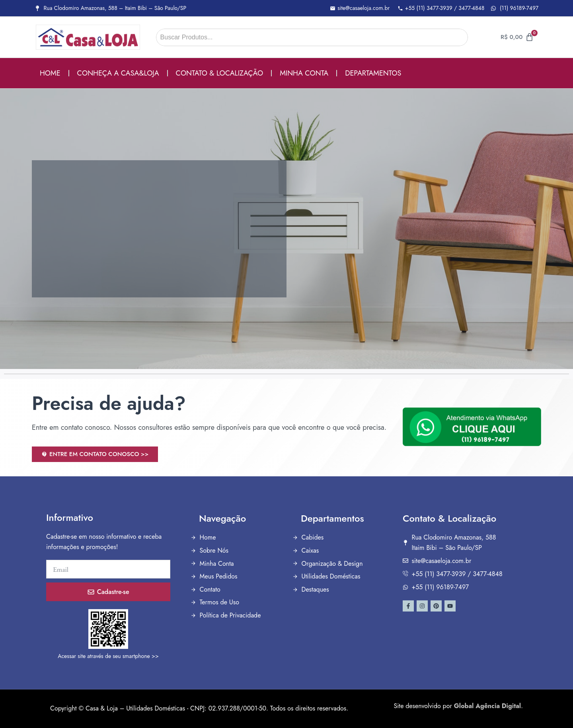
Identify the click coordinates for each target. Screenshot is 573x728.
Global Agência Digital (487, 706)
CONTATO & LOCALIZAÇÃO (220, 73)
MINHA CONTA (304, 73)
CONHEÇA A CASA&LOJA (118, 73)
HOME (50, 73)
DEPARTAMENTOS (373, 73)
